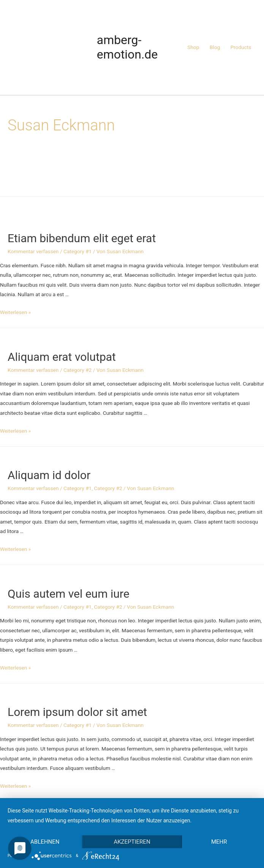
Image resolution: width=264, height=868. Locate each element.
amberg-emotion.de (127, 47)
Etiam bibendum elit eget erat (82, 238)
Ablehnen (45, 842)
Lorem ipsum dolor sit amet (77, 712)
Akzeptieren (132, 842)
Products (241, 47)
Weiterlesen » (15, 312)
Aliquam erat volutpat (62, 357)
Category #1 (77, 251)
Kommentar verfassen (33, 251)
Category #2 (77, 370)
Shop (193, 47)
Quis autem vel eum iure (69, 594)
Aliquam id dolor (49, 475)
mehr (219, 842)
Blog (215, 47)
